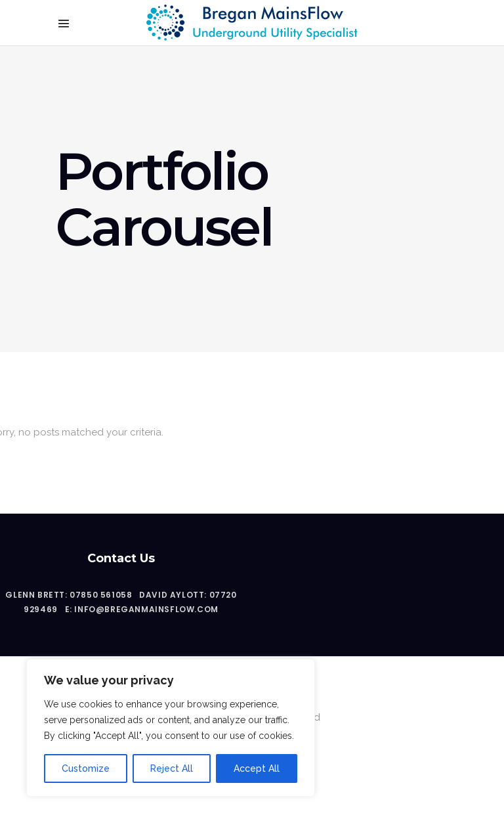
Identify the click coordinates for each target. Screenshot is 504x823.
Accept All (257, 768)
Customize (86, 768)
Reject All (172, 768)
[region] (171, 728)
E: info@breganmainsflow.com (142, 609)
